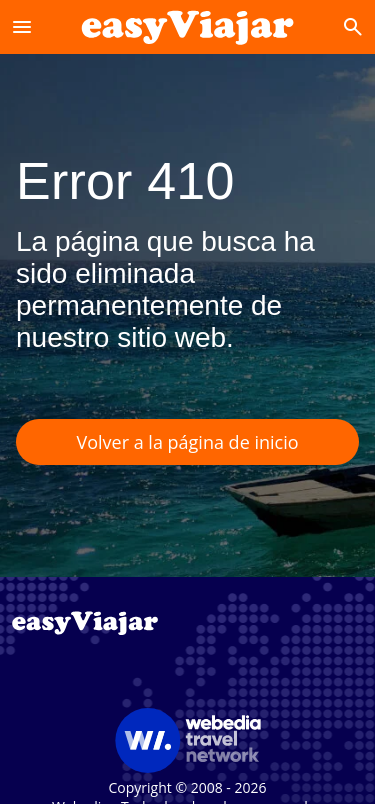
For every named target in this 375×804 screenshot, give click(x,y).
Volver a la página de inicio (187, 442)
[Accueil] (187, 26)
